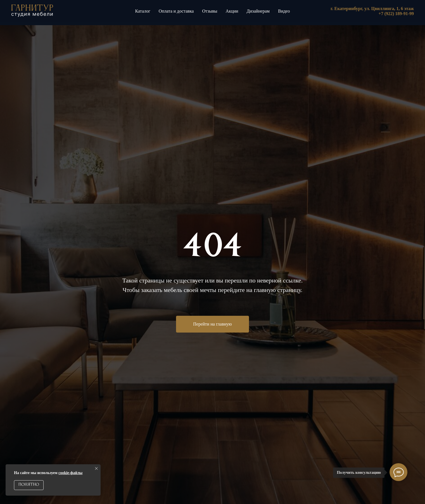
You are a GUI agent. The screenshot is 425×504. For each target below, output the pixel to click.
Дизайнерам (258, 11)
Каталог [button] (143, 11)
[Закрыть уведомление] (96, 468)
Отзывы (210, 11)
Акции (232, 11)
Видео (284, 11)
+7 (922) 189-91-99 (396, 14)
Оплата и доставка (176, 11)
